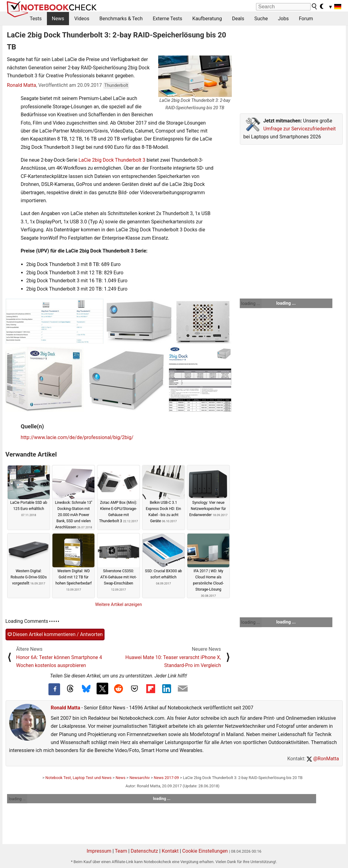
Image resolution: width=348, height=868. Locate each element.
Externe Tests (167, 19)
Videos (82, 19)
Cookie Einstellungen (205, 851)
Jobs (283, 19)
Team (121, 851)
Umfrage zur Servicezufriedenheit (300, 129)
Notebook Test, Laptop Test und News (78, 778)
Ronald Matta (22, 85)
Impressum (99, 851)
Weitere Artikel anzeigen (119, 604)
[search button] (315, 6)
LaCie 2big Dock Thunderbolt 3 (112, 160)
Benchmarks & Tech (121, 19)
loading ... (251, 303)
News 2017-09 (166, 778)
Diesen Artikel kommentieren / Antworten (55, 635)
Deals (238, 19)
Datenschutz (144, 851)
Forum (306, 19)
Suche (261, 19)
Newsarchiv (140, 778)
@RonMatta (323, 759)
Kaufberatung (207, 19)
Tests (36, 19)
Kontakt (170, 851)
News (58, 19)
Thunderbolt (116, 85)
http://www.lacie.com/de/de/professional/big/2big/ (77, 437)
